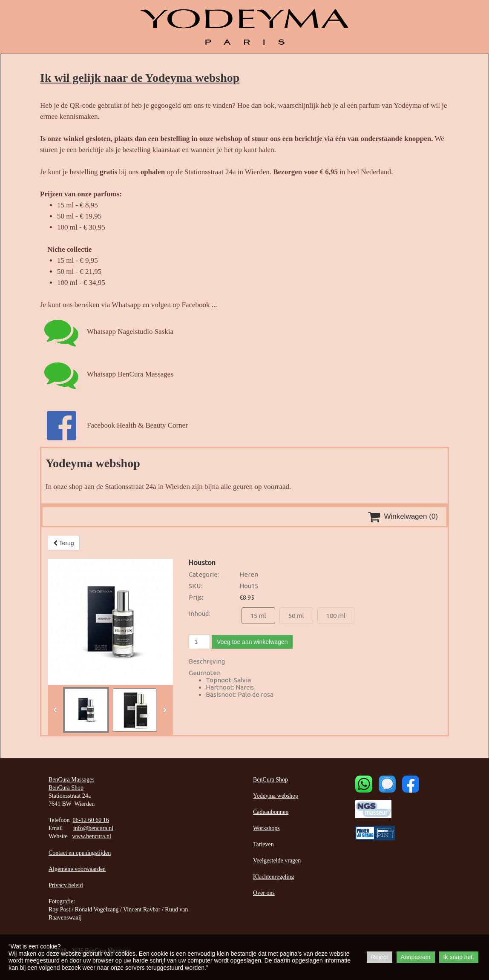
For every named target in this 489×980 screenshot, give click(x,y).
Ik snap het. (459, 957)
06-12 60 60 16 (91, 820)
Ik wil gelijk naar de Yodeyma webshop (140, 78)
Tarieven (263, 844)
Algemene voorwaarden (77, 869)
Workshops (266, 828)
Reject (380, 957)
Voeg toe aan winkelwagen (252, 642)
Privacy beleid (66, 885)
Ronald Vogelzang (97, 910)
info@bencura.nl (93, 828)
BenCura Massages (72, 780)
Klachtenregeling (273, 877)
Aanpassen (416, 957)
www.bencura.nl (92, 836)
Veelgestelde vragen (277, 861)
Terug (64, 543)
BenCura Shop (66, 788)
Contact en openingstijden (80, 853)
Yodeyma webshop (276, 796)
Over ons (264, 893)
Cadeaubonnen (271, 812)
